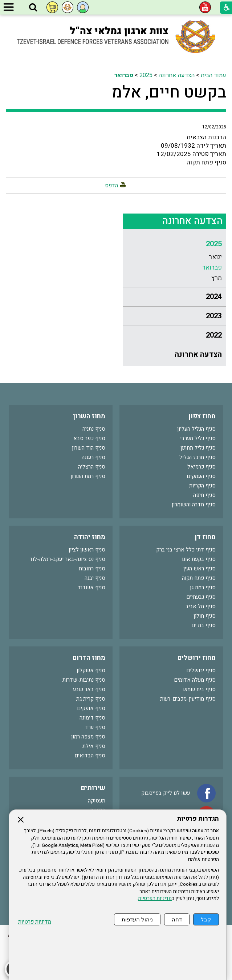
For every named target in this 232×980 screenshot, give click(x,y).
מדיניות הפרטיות (155, 899)
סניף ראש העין (200, 569)
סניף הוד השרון (89, 448)
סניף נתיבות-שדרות (84, 680)
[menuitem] (174, 261)
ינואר (215, 257)
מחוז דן (205, 537)
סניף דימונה (92, 718)
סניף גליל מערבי (198, 438)
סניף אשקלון (91, 670)
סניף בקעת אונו (199, 559)
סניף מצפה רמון (88, 737)
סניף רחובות (92, 569)
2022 (214, 335)
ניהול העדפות (137, 919)
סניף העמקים (201, 476)
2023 (214, 316)
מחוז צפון (202, 416)
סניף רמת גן (203, 587)
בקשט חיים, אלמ (169, 92)
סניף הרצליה (92, 467)
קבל (206, 919)
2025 (146, 75)
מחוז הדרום (89, 658)
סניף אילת (94, 746)
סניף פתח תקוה (199, 578)
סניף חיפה (204, 495)
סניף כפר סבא (89, 438)
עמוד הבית (213, 75)
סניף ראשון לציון (87, 550)
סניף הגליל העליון (196, 429)
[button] (33, 8)
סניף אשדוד (91, 587)
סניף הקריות (202, 486)
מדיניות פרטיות (35, 922)
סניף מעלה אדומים (195, 680)
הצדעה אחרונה (177, 75)
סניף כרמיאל (202, 467)
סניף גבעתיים (201, 597)
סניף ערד (95, 727)
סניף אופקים (91, 708)
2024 (214, 297)
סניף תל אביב (201, 606)
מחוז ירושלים (197, 658)
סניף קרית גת (91, 699)
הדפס (111, 186)
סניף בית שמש (199, 689)
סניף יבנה (95, 578)
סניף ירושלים (201, 670)
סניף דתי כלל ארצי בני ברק (186, 550)
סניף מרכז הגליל (198, 457)
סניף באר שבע (89, 689)
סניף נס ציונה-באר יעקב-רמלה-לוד (67, 559)
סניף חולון (205, 616)
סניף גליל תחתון (198, 448)
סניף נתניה (94, 429)
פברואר (124, 75)
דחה (177, 919)
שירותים (93, 788)
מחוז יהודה (90, 537)
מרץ (217, 278)
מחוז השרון (89, 416)
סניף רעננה (93, 457)
